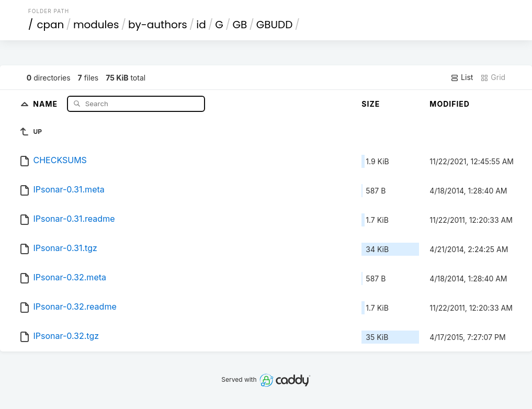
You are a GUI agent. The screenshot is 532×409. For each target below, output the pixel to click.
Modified (450, 104)
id (201, 25)
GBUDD (275, 25)
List (462, 77)
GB (240, 25)
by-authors (158, 25)
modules (96, 25)
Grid (493, 77)
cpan (50, 25)
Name (46, 103)
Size (371, 104)
